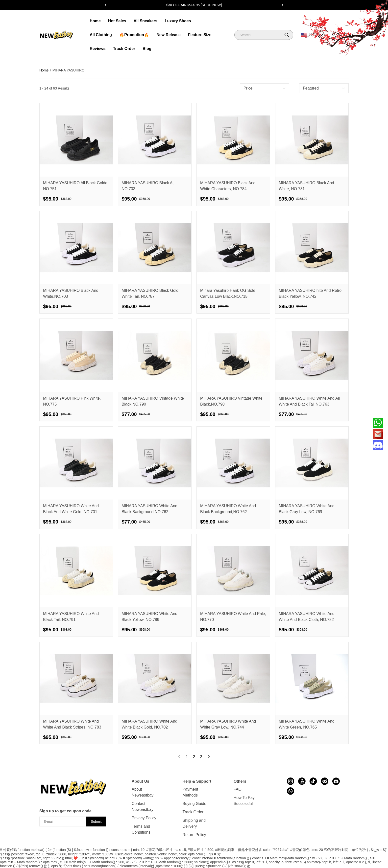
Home (95, 21)
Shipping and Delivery (194, 823)
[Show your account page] (333, 35)
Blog (147, 49)
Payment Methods (190, 792)
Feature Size (200, 35)
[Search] (264, 35)
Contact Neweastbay (143, 807)
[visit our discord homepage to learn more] (336, 781)
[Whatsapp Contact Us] (378, 423)
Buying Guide (194, 804)
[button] (287, 35)
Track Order (124, 49)
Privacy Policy (144, 818)
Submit (96, 822)
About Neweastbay (143, 792)
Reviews (97, 49)
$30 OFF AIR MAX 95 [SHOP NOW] (194, 5)
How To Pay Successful (244, 801)
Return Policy (194, 835)
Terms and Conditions (141, 829)
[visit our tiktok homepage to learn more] (313, 781)
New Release (169, 35)
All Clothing (101, 35)
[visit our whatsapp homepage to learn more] (291, 791)
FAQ (238, 789)
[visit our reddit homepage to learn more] (325, 781)
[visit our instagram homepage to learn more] (291, 781)
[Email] (378, 434)
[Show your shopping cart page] (346, 35)
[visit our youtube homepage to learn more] (302, 781)
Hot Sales (117, 21)
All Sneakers (145, 21)
